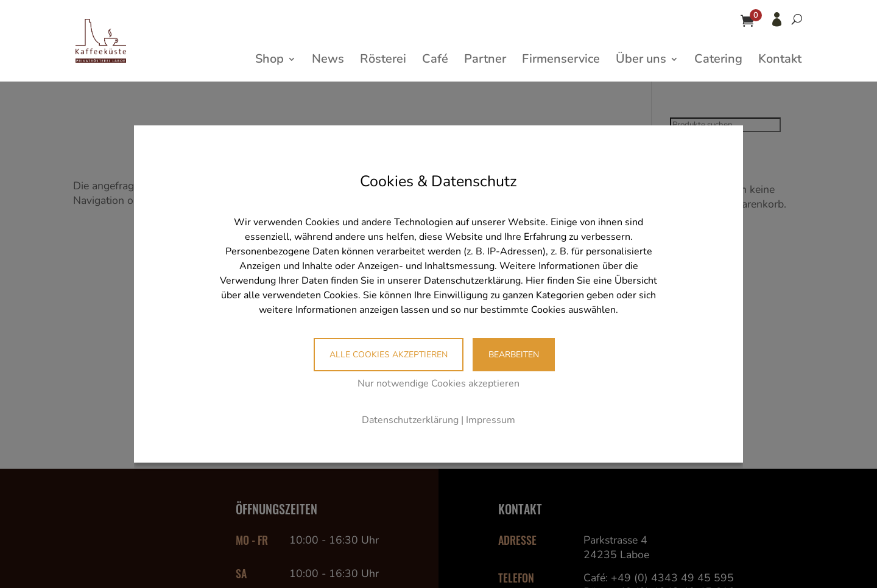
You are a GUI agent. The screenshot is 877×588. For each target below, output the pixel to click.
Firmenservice (561, 61)
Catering (718, 61)
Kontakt (780, 61)
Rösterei (383, 61)
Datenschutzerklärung (410, 420)
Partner (485, 61)
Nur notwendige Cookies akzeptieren (438, 383)
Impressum (491, 420)
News (328, 61)
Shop (269, 61)
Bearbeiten (514, 355)
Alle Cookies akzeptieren (389, 355)
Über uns (641, 61)
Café (435, 61)
